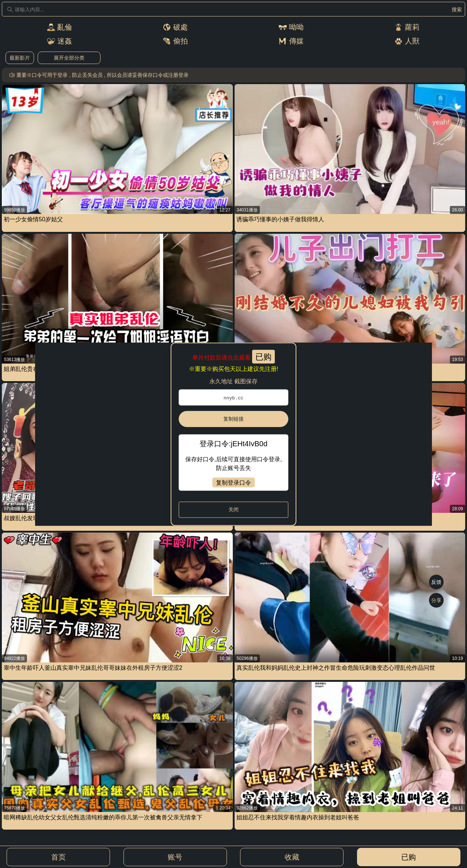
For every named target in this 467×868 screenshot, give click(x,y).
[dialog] (233, 434)
